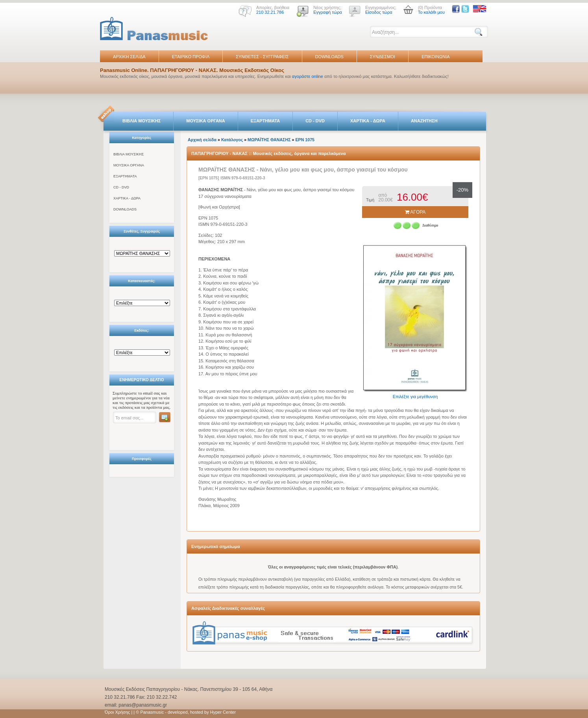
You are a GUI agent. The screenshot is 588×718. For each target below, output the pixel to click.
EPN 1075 (305, 140)
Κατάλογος (232, 140)
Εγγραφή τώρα (328, 12)
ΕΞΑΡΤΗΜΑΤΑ (265, 121)
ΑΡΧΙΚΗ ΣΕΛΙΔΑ (129, 57)
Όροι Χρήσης (117, 712)
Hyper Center (223, 712)
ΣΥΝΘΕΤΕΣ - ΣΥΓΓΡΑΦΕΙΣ (262, 57)
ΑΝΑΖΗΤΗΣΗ (424, 121)
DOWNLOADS (329, 57)
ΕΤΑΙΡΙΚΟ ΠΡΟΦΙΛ (191, 57)
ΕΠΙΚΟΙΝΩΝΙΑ (435, 57)
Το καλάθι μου (431, 12)
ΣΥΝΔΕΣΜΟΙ (383, 57)
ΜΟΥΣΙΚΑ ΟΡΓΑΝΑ (206, 121)
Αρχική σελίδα (202, 140)
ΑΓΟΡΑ (415, 212)
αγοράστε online (308, 76)
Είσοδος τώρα (379, 12)
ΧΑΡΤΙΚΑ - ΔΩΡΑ (368, 121)
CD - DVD (315, 121)
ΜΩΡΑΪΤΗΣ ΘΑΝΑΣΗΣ (269, 140)
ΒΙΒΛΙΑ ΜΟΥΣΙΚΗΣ (141, 121)
